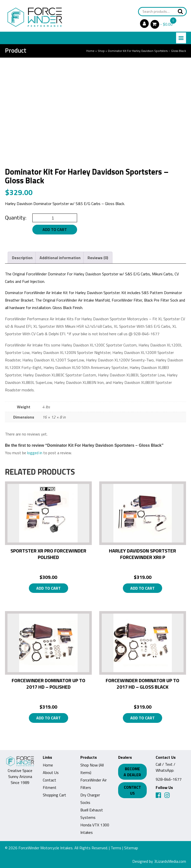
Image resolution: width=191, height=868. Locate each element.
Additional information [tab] (60, 258)
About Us (51, 772)
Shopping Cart (54, 795)
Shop (101, 51)
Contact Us (133, 790)
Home (90, 51)
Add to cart (55, 229)
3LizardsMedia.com (170, 861)
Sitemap (131, 848)
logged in (35, 453)
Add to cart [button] (48, 588)
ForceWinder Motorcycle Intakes (46, 848)
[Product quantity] (55, 218)
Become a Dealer (133, 772)
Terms (116, 848)
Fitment (50, 787)
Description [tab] (22, 258)
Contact (49, 780)
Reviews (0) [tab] (98, 258)
